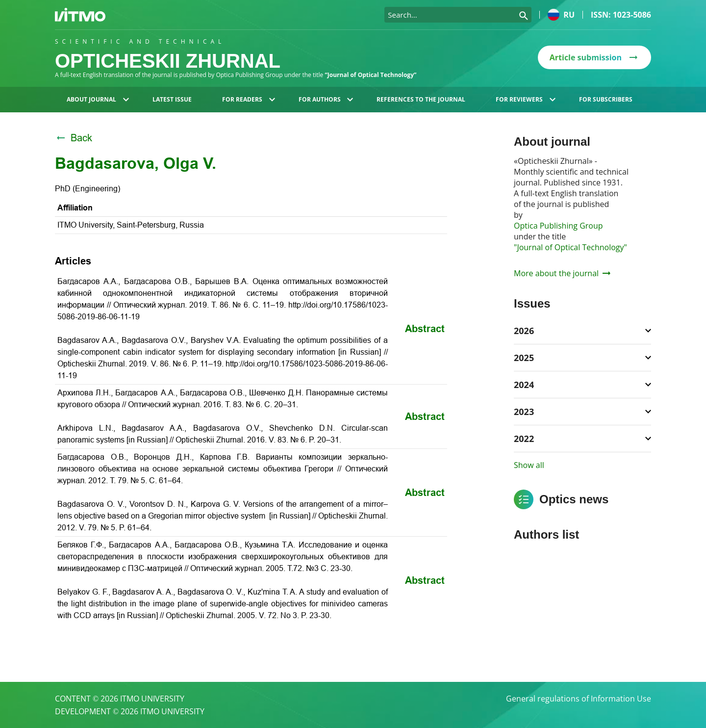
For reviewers (526, 99)
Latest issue (172, 99)
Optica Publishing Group (558, 226)
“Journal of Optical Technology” (370, 75)
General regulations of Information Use (579, 699)
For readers (249, 99)
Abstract (425, 329)
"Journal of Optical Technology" (570, 247)
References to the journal (421, 99)
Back (74, 138)
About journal (98, 99)
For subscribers (606, 99)
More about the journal (562, 273)
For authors (326, 99)
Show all (529, 465)
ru (561, 15)
